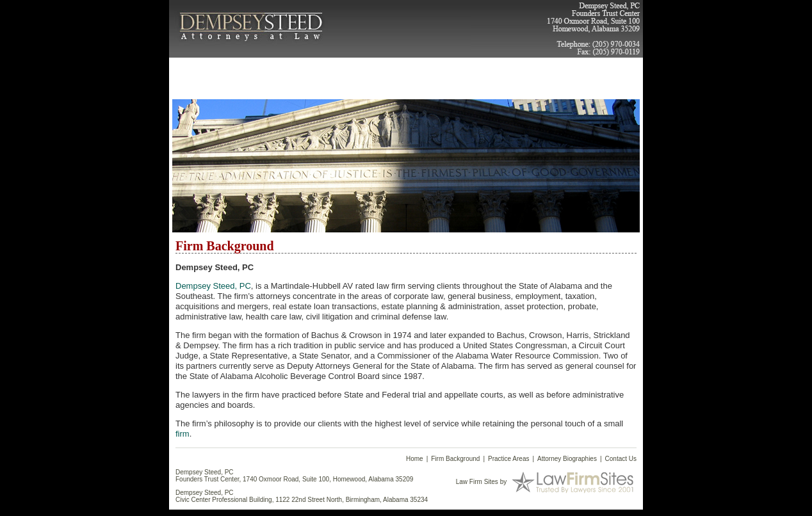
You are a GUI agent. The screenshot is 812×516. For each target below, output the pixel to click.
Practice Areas (333, 74)
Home (190, 69)
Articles (467, 69)
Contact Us (540, 69)
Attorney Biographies (407, 74)
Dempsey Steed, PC (213, 286)
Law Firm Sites (477, 481)
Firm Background (274, 74)
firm (183, 434)
